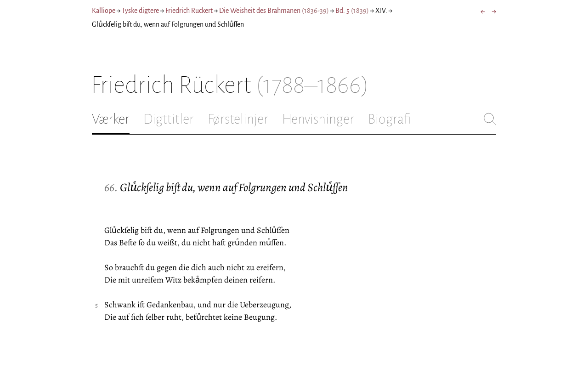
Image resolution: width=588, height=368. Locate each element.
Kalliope (104, 11)
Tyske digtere (140, 11)
